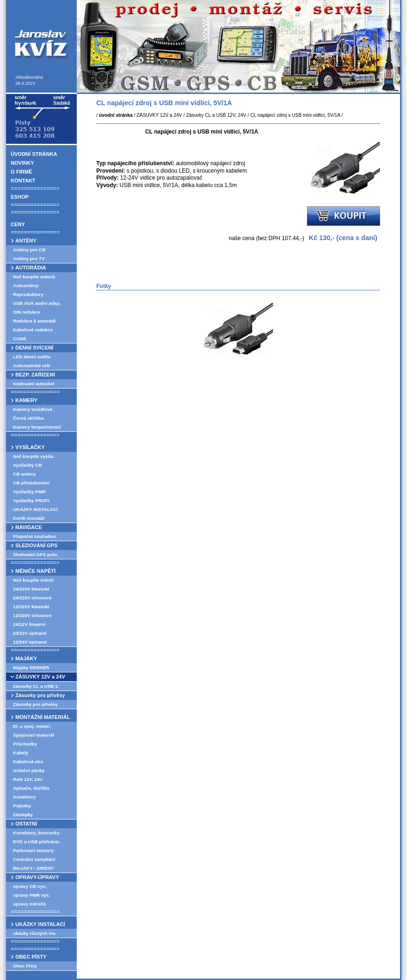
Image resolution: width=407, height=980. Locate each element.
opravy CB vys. (30, 886)
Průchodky (25, 744)
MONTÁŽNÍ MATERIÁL (43, 717)
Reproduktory (28, 294)
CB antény (24, 474)
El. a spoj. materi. (32, 726)
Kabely (21, 753)
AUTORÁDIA (31, 268)
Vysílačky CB (27, 465)
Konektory (24, 797)
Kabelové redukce (33, 330)
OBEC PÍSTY (31, 957)
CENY (18, 224)
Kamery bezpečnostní (37, 427)
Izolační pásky (29, 770)
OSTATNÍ (26, 824)
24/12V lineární (29, 624)
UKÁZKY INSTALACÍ (35, 509)
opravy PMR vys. (32, 895)
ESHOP (20, 197)
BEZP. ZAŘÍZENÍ (35, 375)
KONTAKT (23, 181)
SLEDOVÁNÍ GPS (37, 545)
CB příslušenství (31, 483)
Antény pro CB (29, 250)
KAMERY (26, 400)
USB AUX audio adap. (37, 303)
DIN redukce (27, 312)
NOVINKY (22, 163)
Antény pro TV (29, 258)
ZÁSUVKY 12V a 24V (40, 677)
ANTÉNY (26, 241)
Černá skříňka (28, 418)
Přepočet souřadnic (35, 536)
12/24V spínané (30, 642)
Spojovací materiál (33, 735)
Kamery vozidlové (33, 409)
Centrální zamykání (34, 859)
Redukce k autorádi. (35, 321)
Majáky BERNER (31, 668)
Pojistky (22, 806)
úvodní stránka (116, 115)
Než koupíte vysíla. (34, 456)
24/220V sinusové (32, 598)
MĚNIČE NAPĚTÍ (35, 571)
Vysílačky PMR (29, 492)
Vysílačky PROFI (31, 500)
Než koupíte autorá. (34, 277)
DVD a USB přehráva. (37, 842)
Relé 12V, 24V (28, 779)
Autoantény (26, 285)
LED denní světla (32, 357)
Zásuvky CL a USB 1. (36, 686)
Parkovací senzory (33, 850)
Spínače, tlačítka (31, 788)
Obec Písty (25, 966)
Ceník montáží (29, 518)
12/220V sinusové (32, 615)
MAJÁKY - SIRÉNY (33, 868)
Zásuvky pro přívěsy (40, 695)
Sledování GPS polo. (36, 554)
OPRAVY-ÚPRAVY (37, 877)
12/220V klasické (31, 607)
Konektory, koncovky (36, 833)
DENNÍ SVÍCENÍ (34, 348)
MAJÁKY (26, 658)
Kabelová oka (28, 762)
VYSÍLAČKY (30, 447)
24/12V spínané (30, 633)
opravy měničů (29, 904)
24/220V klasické (31, 589)
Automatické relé (32, 366)
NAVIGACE (29, 527)
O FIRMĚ (21, 172)
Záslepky (23, 815)
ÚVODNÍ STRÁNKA (34, 154)
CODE (20, 339)
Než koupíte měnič (33, 580)
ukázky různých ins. (35, 933)
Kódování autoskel (34, 384)
